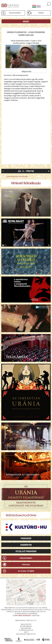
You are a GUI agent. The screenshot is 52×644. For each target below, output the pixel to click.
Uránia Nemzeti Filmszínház (17, 176)
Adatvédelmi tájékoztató (26, 634)
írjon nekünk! (26, 628)
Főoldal (26, 565)
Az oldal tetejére (26, 571)
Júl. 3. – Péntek (26, 171)
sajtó (26, 632)
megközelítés (26, 624)
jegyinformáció (26, 626)
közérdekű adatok (26, 630)
